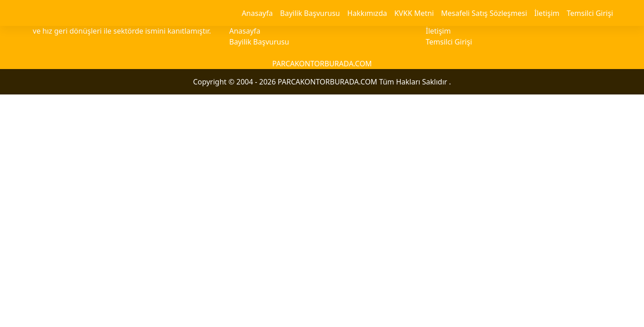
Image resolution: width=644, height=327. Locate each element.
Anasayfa (257, 13)
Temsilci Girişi (590, 13)
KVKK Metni (414, 13)
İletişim (547, 13)
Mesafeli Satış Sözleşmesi (484, 13)
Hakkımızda (367, 13)
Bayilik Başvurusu (310, 13)
